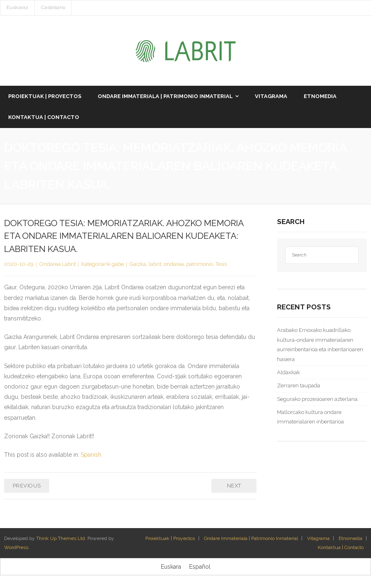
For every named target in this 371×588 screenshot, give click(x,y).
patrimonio (200, 264)
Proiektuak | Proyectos (170, 539)
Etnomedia (350, 539)
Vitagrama (318, 539)
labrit (155, 264)
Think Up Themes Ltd (61, 539)
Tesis (221, 264)
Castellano (53, 7)
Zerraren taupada (299, 386)
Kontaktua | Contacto (341, 548)
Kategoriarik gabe (103, 264)
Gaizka (138, 264)
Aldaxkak (289, 373)
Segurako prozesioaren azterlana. (318, 399)
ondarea (174, 264)
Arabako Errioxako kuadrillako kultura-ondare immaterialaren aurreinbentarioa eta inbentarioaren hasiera (320, 345)
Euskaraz (17, 7)
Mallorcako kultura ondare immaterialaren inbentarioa (310, 417)
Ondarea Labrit (58, 264)
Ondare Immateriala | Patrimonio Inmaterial (251, 539)
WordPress (16, 548)
